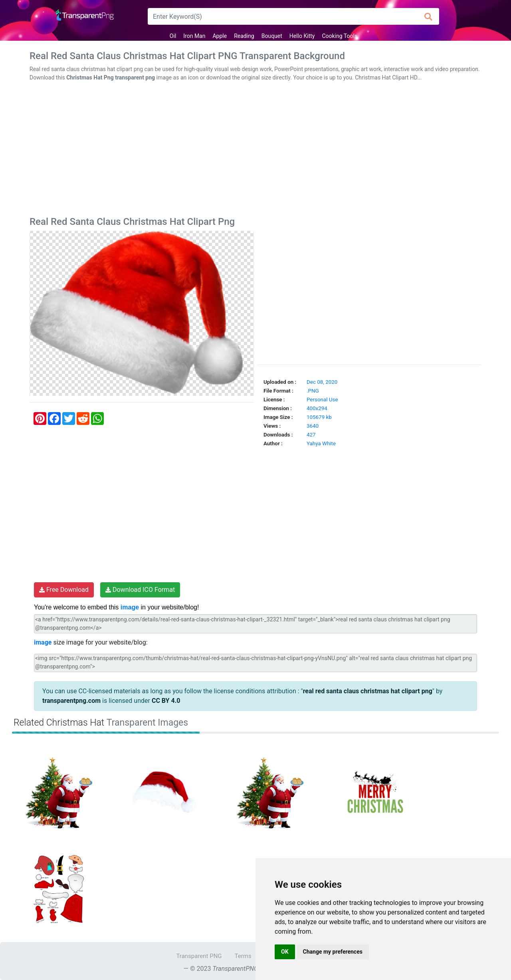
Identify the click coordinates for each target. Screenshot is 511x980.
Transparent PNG (199, 956)
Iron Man (194, 36)
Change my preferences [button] (333, 952)
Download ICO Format (140, 590)
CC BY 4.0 (166, 701)
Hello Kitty (302, 36)
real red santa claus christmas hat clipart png (368, 691)
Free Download (64, 590)
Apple (220, 36)
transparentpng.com (71, 701)
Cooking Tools (340, 36)
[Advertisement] (255, 151)
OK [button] (285, 952)
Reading (244, 36)
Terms (243, 956)
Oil (173, 36)
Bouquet (272, 36)
